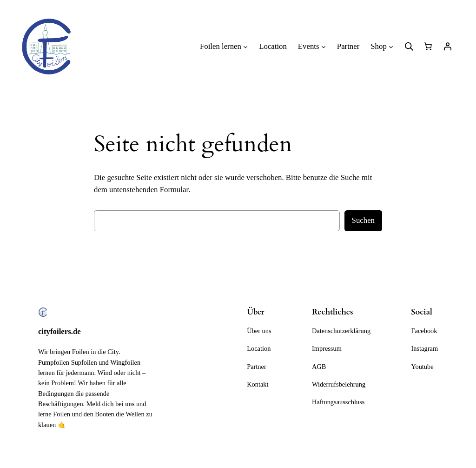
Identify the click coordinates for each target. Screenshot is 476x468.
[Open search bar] (409, 47)
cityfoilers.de (59, 331)
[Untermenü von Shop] (391, 47)
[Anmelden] (448, 47)
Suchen (363, 220)
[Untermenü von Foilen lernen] (245, 47)
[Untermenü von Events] (324, 47)
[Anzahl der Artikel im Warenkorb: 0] (428, 47)
